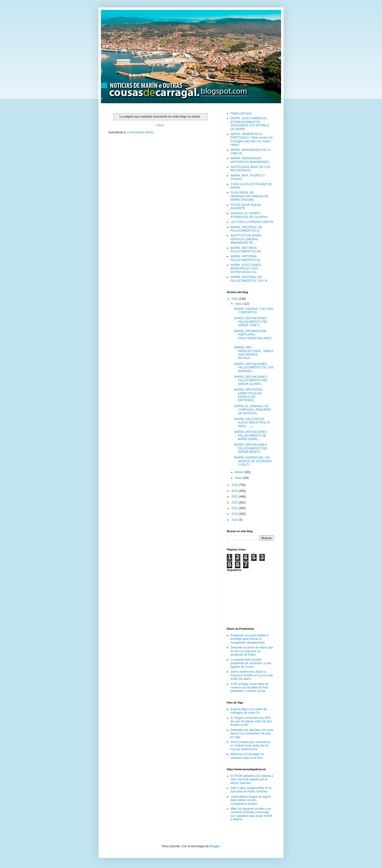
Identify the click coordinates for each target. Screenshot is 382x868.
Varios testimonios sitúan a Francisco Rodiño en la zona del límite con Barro (252, 675)
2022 (235, 503)
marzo (239, 304)
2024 (235, 491)
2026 (235, 299)
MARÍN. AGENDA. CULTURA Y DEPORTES (254, 311)
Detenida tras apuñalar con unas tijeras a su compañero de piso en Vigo (252, 734)
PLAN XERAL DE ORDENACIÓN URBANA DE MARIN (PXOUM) (249, 196)
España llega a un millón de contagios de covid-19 (249, 711)
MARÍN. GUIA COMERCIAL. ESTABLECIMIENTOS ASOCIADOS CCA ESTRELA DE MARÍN (250, 124)
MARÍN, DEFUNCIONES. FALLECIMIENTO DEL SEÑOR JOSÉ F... (251, 322)
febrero (240, 472)
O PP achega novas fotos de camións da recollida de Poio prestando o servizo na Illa (249, 688)
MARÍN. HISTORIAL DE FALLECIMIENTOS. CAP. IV (249, 279)
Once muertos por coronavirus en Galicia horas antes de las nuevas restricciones (250, 746)
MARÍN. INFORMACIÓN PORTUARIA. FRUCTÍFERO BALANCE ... (253, 336)
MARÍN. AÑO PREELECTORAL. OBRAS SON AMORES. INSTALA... (254, 353)
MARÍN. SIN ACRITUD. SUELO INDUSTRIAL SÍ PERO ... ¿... (252, 423)
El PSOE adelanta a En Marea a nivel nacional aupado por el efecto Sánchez (252, 779)
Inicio (160, 125)
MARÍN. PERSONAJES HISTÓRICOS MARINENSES (250, 160)
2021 (235, 508)
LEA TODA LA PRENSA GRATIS (252, 222)
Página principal (241, 113)
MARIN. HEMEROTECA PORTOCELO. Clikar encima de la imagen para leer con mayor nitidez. (252, 139)
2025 (235, 485)
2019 (235, 520)
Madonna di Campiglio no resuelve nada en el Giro (247, 756)
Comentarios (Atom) (140, 132)
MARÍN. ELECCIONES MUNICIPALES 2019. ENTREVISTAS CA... (246, 269)
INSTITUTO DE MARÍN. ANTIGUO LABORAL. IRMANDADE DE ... (246, 239)
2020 (235, 514)
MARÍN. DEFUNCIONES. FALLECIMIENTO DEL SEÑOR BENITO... (251, 448)
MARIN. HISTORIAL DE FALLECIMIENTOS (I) (246, 229)
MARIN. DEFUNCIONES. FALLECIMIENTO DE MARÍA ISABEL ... (251, 435)
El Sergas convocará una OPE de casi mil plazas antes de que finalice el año (251, 721)
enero (239, 478)
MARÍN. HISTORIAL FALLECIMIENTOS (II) (245, 258)
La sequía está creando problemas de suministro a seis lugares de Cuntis (251, 663)
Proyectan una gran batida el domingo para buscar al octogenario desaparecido (249, 639)
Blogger (215, 846)
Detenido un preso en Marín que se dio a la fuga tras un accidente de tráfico (252, 651)
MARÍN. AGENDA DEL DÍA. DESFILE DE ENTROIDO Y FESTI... (253, 461)
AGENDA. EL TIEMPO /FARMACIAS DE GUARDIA (249, 215)
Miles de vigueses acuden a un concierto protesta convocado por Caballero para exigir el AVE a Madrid (251, 814)
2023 (235, 497)
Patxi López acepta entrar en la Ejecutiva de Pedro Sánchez (251, 790)
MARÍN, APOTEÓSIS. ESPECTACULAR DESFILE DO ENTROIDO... (249, 395)
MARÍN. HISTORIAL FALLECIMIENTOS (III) (246, 250)
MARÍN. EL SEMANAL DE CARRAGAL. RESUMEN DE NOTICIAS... (252, 410)
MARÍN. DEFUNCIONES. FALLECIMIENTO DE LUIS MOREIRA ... (254, 368)
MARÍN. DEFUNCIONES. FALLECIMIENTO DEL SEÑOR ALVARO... (251, 380)
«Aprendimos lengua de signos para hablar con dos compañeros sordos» (251, 800)
